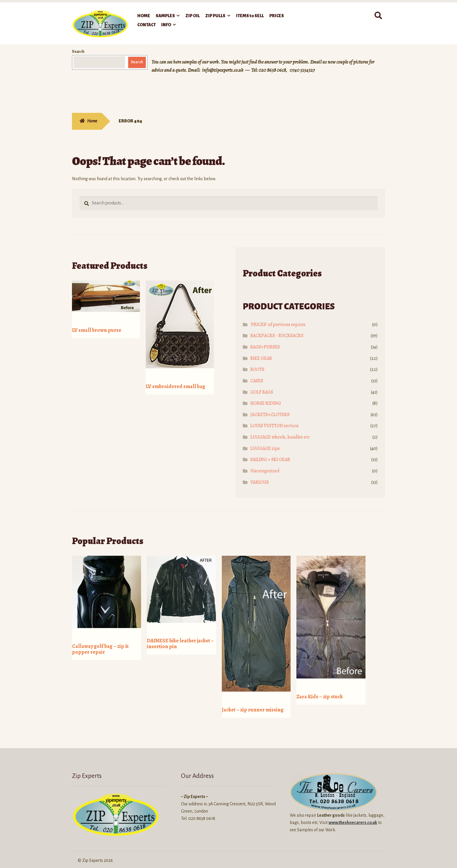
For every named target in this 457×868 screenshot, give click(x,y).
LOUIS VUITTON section (274, 426)
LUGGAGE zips (265, 448)
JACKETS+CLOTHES (270, 415)
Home (92, 121)
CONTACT (146, 25)
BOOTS (257, 369)
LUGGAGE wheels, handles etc (280, 437)
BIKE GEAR (261, 358)
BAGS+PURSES (265, 347)
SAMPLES (165, 16)
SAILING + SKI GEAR (270, 460)
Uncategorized (265, 471)
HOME (144, 16)
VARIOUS (260, 482)
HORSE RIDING (266, 403)
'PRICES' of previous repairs (278, 325)
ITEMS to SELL (250, 16)
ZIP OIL (193, 16)
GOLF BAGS (262, 392)
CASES (257, 381)
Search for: (378, 16)
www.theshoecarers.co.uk (353, 815)
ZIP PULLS (215, 16)
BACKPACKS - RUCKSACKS (277, 336)
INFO (166, 25)
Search (78, 51)
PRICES (277, 16)
